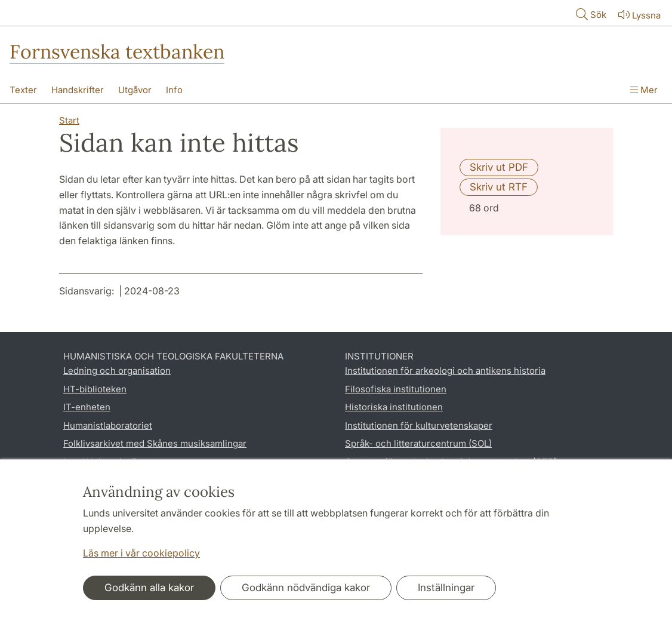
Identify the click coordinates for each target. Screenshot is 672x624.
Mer (644, 90)
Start (69, 120)
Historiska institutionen (394, 407)
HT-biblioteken (95, 389)
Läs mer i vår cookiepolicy (141, 553)
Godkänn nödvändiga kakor (306, 588)
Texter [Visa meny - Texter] (23, 90)
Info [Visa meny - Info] (174, 90)
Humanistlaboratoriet (108, 425)
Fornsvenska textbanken (117, 52)
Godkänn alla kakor (149, 588)
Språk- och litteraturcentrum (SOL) (418, 443)
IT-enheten (87, 407)
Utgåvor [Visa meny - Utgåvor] (135, 90)
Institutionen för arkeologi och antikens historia (445, 371)
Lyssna (638, 15)
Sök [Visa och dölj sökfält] (590, 14)
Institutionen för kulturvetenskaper (419, 425)
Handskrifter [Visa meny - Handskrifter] (78, 90)
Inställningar (446, 588)
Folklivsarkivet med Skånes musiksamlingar (155, 443)
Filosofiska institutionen (396, 389)
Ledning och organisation (117, 371)
